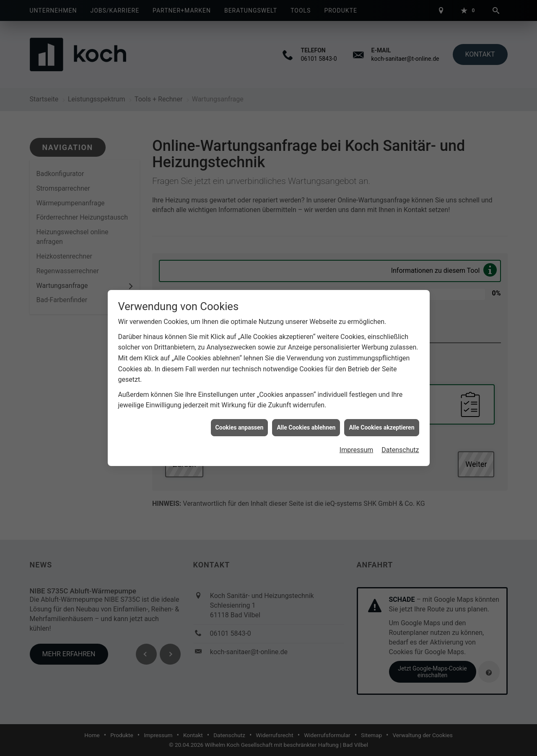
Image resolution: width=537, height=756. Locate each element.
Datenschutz (400, 447)
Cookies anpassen (240, 424)
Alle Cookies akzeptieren (381, 424)
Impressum (357, 447)
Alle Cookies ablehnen (306, 424)
